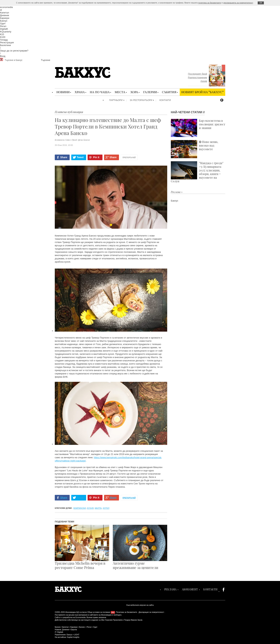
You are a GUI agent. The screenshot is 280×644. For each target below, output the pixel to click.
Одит (3, 23)
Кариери (5, 18)
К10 (2, 34)
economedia (6, 7)
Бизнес (82, 627)
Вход (3, 56)
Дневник (5, 15)
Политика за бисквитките (127, 612)
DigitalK (4, 29)
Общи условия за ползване (99, 612)
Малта (98, 508)
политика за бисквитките (210, 3)
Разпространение (197, 77)
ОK (261, 3)
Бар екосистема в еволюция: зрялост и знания (198, 128)
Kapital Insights (73, 637)
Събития (169, 92)
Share (64, 157)
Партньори (116, 100)
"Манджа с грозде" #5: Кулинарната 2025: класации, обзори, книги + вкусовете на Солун (197, 172)
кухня (90, 508)
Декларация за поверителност (151, 612)
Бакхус (4, 21)
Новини (63, 92)
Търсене (45, 60)
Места (120, 92)
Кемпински (80, 508)
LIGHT (77, 635)
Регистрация (7, 42)
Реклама (170, 589)
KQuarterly (6, 32)
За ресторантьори (141, 100)
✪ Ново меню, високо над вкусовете (194, 149)
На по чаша (100, 92)
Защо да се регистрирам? (14, 51)
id (1, 10)
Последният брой (198, 74)
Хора (134, 92)
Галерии (150, 92)
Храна (80, 92)
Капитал (5, 13)
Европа (74, 630)
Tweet (80, 157)
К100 (3, 37)
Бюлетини (5, 45)
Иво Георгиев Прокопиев (111, 620)
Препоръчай (129, 158)
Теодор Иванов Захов (133, 620)
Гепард (4, 40)
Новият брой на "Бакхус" (202, 92)
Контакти (165, 100)
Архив (204, 81)
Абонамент (190, 589)
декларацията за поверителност (238, 3)
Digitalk (60, 632)
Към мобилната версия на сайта (140, 605)
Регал (3, 26)
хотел (106, 508)
